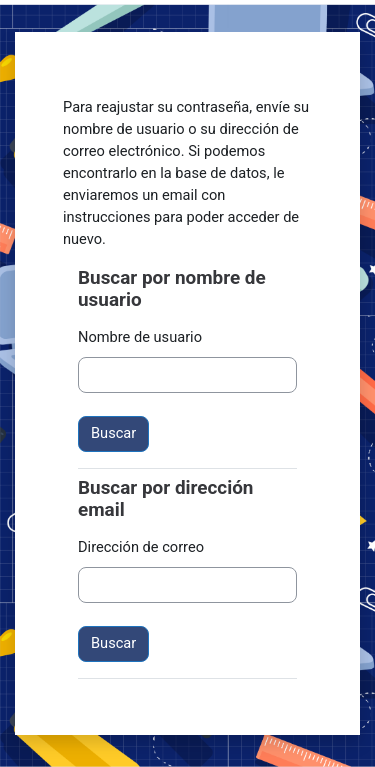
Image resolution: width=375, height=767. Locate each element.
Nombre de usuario (140, 337)
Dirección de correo (141, 547)
